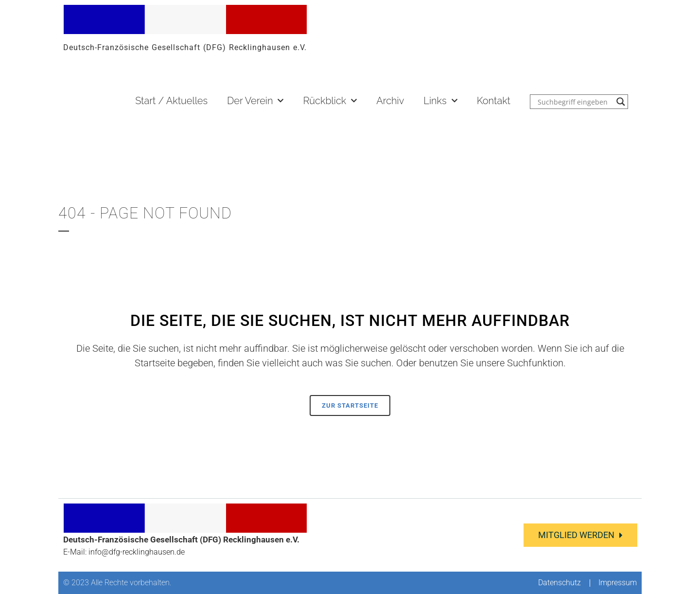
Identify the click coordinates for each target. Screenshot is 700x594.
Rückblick (330, 101)
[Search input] (575, 102)
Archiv (390, 101)
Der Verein (255, 101)
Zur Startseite (350, 405)
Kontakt (494, 101)
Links (440, 101)
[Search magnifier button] (621, 102)
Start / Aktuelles (171, 101)
